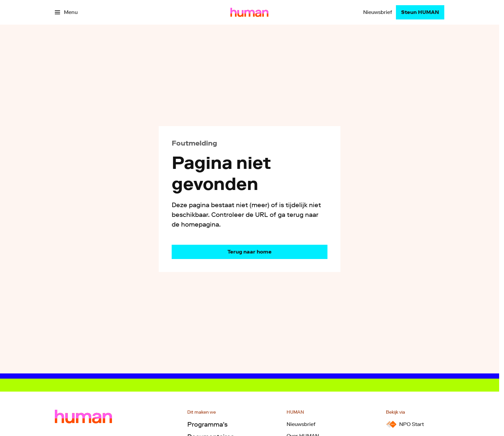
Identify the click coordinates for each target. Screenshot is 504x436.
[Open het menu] (66, 12)
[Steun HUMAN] (420, 12)
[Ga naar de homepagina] (250, 252)
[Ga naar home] (249, 12)
